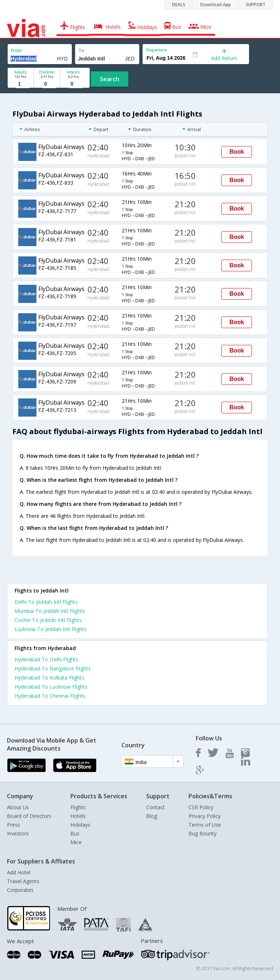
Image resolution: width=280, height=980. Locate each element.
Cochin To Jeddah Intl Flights (48, 620)
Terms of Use (205, 825)
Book (237, 152)
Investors (18, 833)
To (81, 50)
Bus (75, 833)
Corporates (20, 890)
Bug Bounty (203, 833)
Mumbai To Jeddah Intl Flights (50, 611)
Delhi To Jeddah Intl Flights (46, 602)
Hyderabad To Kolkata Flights (49, 678)
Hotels (78, 816)
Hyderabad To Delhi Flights (46, 659)
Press (13, 825)
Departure (157, 50)
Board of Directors (29, 816)
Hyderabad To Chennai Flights (50, 696)
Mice (76, 842)
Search (110, 79)
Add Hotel (19, 872)
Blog (152, 816)
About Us (18, 807)
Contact (155, 807)
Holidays (80, 825)
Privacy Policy (205, 816)
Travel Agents (23, 881)
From (16, 50)
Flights (78, 807)
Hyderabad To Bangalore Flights (53, 668)
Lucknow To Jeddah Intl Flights (51, 629)
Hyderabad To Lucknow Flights (51, 687)
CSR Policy (201, 807)
